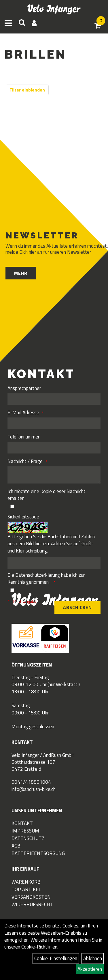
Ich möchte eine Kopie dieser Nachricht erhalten (47, 495)
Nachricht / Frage (25, 461)
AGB (16, 846)
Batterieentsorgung (38, 853)
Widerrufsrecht (32, 904)
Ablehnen (93, 958)
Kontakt (22, 823)
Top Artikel (26, 889)
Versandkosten (31, 897)
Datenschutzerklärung (38, 575)
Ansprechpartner (24, 388)
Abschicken (77, 607)
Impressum (25, 831)
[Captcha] (54, 563)
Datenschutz (28, 838)
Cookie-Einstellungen (56, 958)
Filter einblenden (27, 90)
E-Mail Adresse (23, 412)
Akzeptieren (90, 969)
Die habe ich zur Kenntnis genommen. (46, 579)
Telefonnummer (23, 437)
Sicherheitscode (23, 517)
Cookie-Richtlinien (39, 947)
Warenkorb (26, 882)
